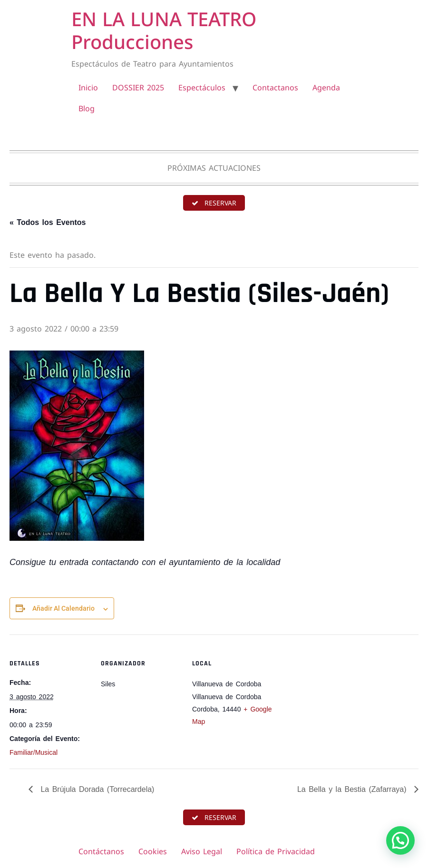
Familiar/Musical (34, 752)
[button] (400, 840)
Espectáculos (202, 88)
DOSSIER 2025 (138, 88)
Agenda (326, 88)
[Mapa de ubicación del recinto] (334, 700)
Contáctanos (101, 851)
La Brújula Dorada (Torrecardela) (96, 789)
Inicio (88, 88)
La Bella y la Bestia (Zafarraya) (353, 789)
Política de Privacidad (276, 851)
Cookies (153, 851)
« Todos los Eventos (48, 222)
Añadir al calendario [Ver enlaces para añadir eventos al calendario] (63, 608)
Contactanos (275, 88)
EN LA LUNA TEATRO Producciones (164, 30)
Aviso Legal (202, 851)
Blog (87, 108)
